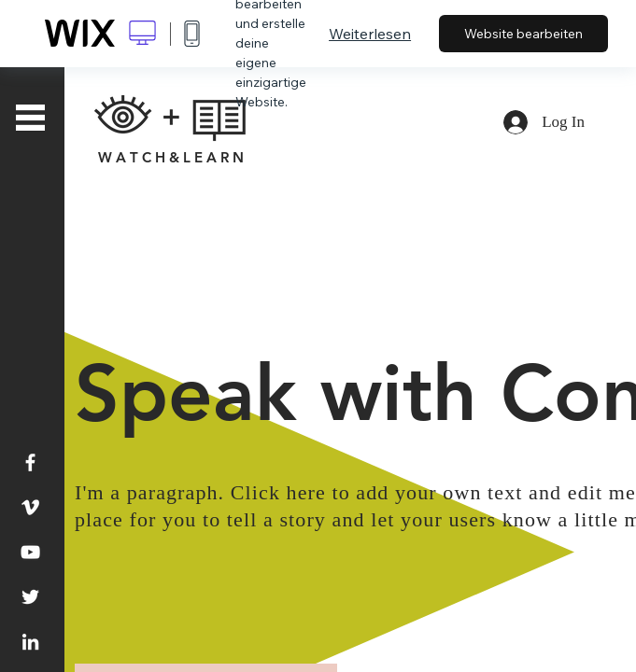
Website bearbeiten (523, 34)
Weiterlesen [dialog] (370, 34)
